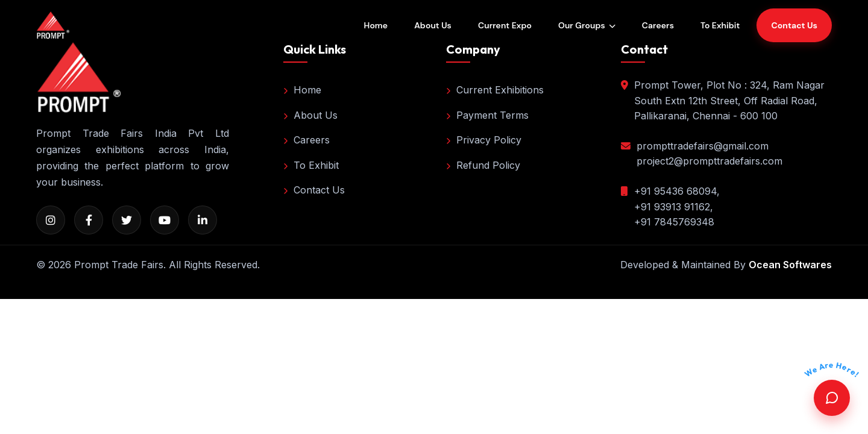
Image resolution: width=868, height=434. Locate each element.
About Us (433, 25)
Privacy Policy (484, 140)
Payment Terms (487, 115)
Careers (658, 25)
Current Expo (505, 25)
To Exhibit (720, 25)
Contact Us (314, 190)
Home (376, 25)
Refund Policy (483, 165)
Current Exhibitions (495, 90)
